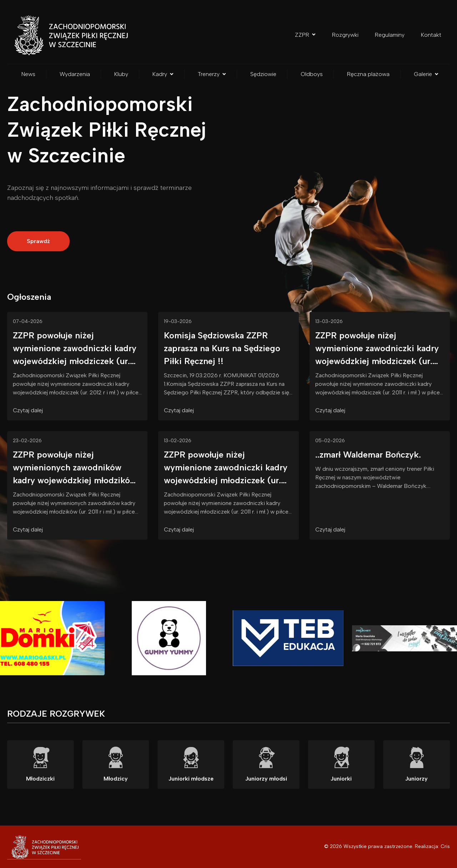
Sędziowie (263, 74)
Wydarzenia (75, 74)
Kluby (121, 74)
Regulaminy (390, 35)
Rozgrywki (345, 35)
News (28, 74)
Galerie (426, 74)
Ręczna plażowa (368, 74)
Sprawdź (38, 241)
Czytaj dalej (28, 410)
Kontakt (431, 35)
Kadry (163, 74)
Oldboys (312, 74)
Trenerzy (212, 74)
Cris (445, 846)
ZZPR (305, 35)
